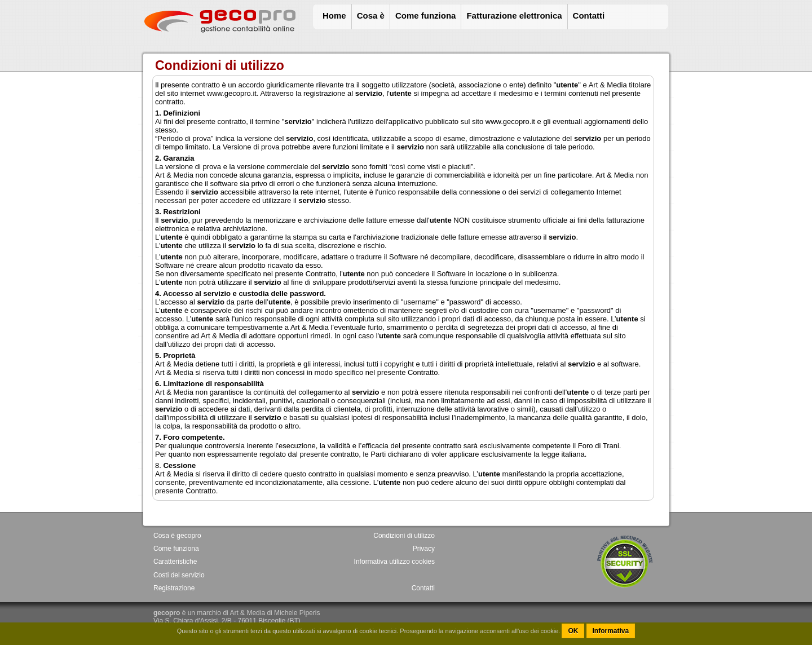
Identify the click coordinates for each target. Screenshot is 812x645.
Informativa (611, 631)
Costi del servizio (179, 575)
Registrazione (174, 588)
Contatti (589, 16)
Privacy (424, 549)
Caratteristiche (175, 562)
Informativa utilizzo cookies (394, 562)
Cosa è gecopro (177, 536)
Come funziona (426, 16)
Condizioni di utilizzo (404, 536)
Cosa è (371, 16)
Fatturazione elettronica (514, 16)
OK (573, 631)
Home (334, 16)
